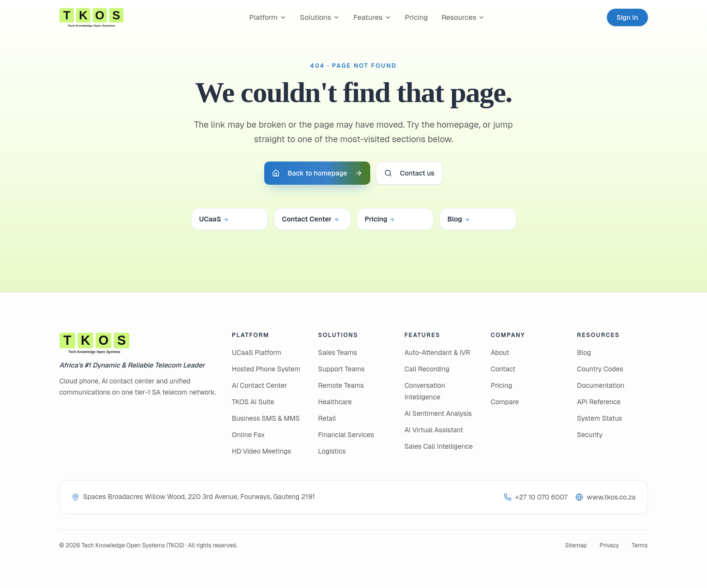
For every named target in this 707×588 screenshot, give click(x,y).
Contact (503, 369)
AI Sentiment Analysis (438, 413)
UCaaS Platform (256, 353)
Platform (268, 17)
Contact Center (311, 219)
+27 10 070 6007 (536, 497)
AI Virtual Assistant (434, 430)
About (500, 353)
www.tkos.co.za (606, 497)
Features (372, 17)
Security (590, 435)
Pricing (417, 17)
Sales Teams (337, 353)
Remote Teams (341, 385)
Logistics (332, 451)
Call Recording (427, 369)
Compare (505, 402)
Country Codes (600, 369)
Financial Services (346, 435)
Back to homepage (317, 173)
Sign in (627, 17)
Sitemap (576, 545)
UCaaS (214, 219)
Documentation (601, 385)
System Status (599, 418)
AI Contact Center (259, 385)
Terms (639, 545)
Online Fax (248, 435)
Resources (463, 17)
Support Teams (341, 369)
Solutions (320, 17)
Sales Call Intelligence (439, 446)
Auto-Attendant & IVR (437, 353)
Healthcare (335, 402)
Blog (459, 219)
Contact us (409, 173)
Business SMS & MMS (266, 418)
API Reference (599, 402)
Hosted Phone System (266, 369)
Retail (327, 418)
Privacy (609, 545)
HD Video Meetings (261, 451)
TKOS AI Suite (253, 402)
